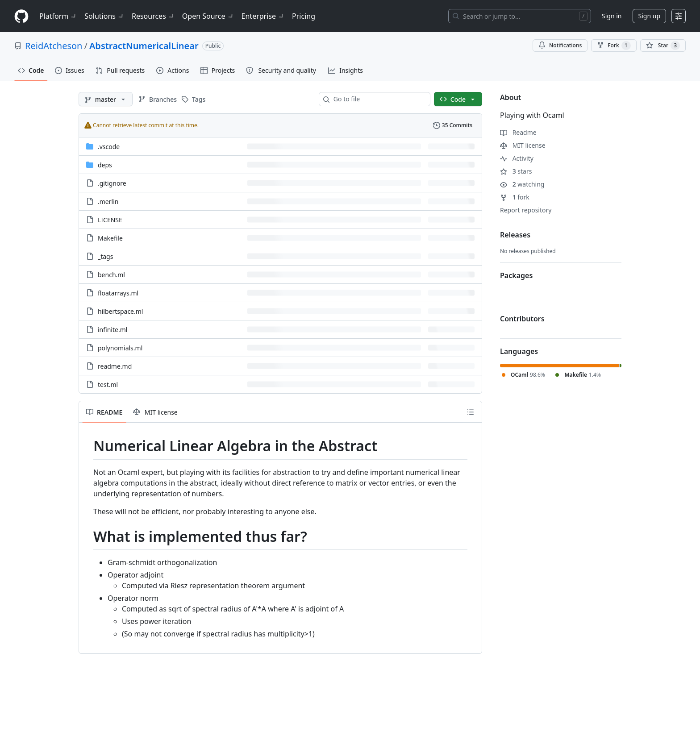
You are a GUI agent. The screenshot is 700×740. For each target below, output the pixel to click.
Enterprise (263, 16)
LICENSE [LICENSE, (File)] (110, 220)
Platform (58, 16)
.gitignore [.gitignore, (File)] (112, 183)
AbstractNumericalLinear (144, 46)
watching (522, 184)
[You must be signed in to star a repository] (663, 46)
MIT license (523, 145)
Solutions (104, 16)
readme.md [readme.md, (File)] (115, 366)
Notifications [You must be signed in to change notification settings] (560, 45)
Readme (518, 132)
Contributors (522, 319)
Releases (515, 235)
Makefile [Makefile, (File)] (110, 238)
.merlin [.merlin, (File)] (108, 202)
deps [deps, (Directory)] (105, 165)
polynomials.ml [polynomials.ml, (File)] (120, 348)
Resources (153, 16)
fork (515, 197)
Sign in (612, 16)
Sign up (649, 16)
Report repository (526, 210)
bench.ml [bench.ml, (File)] (111, 275)
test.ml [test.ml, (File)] (108, 385)
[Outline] (471, 412)
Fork (614, 46)
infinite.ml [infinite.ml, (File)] (112, 330)
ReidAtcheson (54, 46)
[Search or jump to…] (520, 16)
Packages (516, 275)
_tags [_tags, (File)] (105, 256)
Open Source (208, 16)
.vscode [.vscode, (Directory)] (109, 147)
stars (516, 171)
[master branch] (106, 99)
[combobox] (378, 99)
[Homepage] (21, 16)
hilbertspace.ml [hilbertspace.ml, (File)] (120, 311)
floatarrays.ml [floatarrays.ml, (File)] (118, 293)
